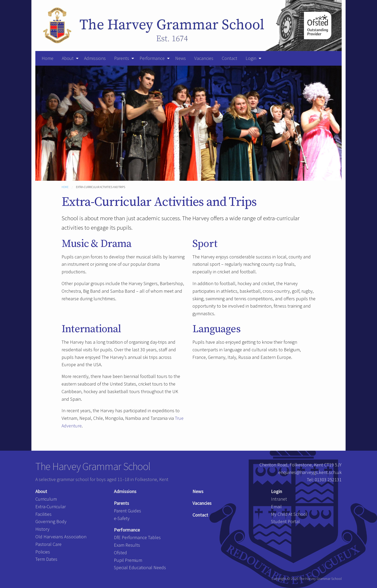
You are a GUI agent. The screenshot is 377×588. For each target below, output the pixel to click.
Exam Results (127, 545)
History (42, 529)
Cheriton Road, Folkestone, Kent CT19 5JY (301, 465)
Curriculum (46, 499)
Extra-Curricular (51, 507)
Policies (43, 552)
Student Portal (285, 521)
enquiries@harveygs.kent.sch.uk (310, 472)
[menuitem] (48, 58)
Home (48, 58)
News (181, 58)
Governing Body (51, 521)
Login (251, 58)
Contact (229, 58)
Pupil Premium (128, 560)
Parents (122, 58)
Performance (152, 58)
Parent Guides (127, 511)
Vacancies (204, 58)
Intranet (279, 499)
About (68, 58)
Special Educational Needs (140, 567)
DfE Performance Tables (137, 537)
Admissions (95, 58)
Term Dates (46, 559)
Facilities (43, 514)
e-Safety (122, 518)
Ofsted (120, 553)
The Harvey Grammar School (93, 466)
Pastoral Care (48, 544)
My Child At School (289, 514)
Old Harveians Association (61, 537)
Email (276, 507)
